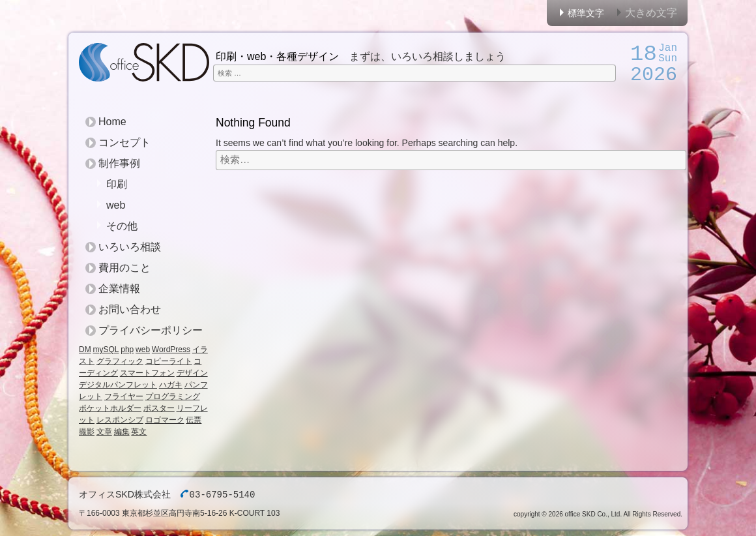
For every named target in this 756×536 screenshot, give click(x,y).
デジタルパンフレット (118, 385)
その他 (122, 226)
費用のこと (124, 268)
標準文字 (586, 13)
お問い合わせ (130, 309)
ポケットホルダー (110, 408)
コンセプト (124, 142)
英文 (139, 432)
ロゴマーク (165, 420)
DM (85, 350)
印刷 (117, 184)
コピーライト (169, 361)
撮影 (87, 432)
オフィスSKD (144, 62)
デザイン (192, 373)
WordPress (171, 350)
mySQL (106, 350)
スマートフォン (147, 373)
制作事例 (119, 163)
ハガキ (171, 385)
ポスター (159, 408)
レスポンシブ (120, 420)
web (116, 205)
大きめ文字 (651, 13)
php (127, 350)
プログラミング (173, 396)
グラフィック (120, 361)
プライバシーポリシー (151, 330)
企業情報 (119, 289)
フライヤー (124, 396)
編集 (122, 432)
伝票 (194, 420)
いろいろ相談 (130, 247)
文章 (104, 432)
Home (112, 122)
